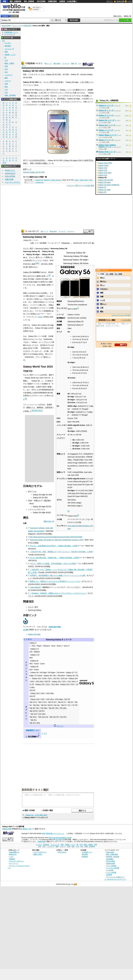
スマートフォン (37, 260)
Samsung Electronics (76, 301)
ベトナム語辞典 (111, 872)
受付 (40, 163)
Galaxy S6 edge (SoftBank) (109, 185)
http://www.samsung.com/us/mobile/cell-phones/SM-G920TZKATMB (56, 537)
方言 (6, 92)
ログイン (110, 1)
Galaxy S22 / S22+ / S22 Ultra (47, 684)
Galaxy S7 (102, 187)
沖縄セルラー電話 (41, 501)
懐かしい (103, 304)
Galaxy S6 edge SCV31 (42, 506)
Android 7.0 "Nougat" (80, 409)
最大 (47, 102)
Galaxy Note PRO (105, 163)
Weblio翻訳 (110, 859)
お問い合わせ (62, 852)
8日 (43, 160)
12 (41, 411)
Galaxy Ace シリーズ (107, 125)
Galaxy (91, 93)
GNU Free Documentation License (60, 838)
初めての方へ (118, 16)
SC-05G (66, 74)
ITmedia (41, 572)
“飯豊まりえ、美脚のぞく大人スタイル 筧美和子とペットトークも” (55, 581)
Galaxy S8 (102, 192)
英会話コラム (10, 170)
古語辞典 (62, 1)
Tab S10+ (33, 717)
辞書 (4, 1)
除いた (87, 102)
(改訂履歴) (59, 840)
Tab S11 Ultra (35, 723)
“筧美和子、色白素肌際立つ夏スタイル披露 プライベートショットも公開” (58, 575)
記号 (4, 163)
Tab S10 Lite (43, 717)
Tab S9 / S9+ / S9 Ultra (58, 708)
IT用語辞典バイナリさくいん (55, 834)
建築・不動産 (9, 63)
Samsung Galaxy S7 (75, 325)
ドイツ (44, 733)
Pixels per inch (86, 493)
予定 (90, 160)
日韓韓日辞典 (52, 1)
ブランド (47, 342)
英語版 (40, 317)
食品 (6, 87)
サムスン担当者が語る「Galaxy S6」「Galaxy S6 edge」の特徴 (54, 558)
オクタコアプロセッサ (75, 96)
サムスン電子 (48, 82)
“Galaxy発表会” (35, 587)
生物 (6, 84)
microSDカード (36, 308)
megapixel (74, 454)
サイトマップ (14, 863)
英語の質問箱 (10, 176)
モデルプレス (87, 581)
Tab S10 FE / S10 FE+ (58, 717)
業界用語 (8, 46)
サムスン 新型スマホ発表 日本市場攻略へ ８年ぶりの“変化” (53, 564)
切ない (103, 278)
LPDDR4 (84, 431)
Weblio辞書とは (14, 852)
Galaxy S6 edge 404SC (42, 512)
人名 (6, 89)
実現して (49, 99)
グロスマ (55, 90)
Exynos (53, 96)
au (32, 503)
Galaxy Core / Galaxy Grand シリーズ (107, 146)
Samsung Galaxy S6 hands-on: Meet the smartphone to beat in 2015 (57, 540)
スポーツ (8, 81)
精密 (102, 293)
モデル (32, 105)
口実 (102, 308)
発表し (26, 163)
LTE (31, 652)
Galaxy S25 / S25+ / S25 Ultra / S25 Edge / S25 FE (50, 699)
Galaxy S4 (34, 661)
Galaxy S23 (37, 354)
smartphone (82, 305)
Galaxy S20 (103, 170)
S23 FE (32, 690)
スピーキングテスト (13, 182)
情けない (103, 281)
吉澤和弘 (28, 393)
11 (38, 411)
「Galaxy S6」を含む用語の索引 (36, 815)
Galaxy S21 (103, 175)
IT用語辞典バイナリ (34, 63)
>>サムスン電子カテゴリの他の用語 (80, 186)
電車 (6, 52)
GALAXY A (47, 180)
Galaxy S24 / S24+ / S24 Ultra (42, 693)
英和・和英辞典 (29, 1)
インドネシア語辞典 (113, 868)
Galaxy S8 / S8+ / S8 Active (54, 676)
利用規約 (12, 859)
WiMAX (37, 652)
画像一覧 (74, 63)
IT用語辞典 (27, 26)
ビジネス (8, 43)
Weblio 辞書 (120, 1)
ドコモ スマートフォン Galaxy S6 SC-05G (45, 74)
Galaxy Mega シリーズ (108, 135)
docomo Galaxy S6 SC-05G (34, 172)
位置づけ (76, 93)
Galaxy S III (35, 655)
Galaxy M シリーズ (106, 110)
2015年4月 (37, 160)
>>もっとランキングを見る (121, 315)
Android (28, 260)
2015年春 (59, 82)
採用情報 (85, 857)
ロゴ (25, 351)
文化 (6, 69)
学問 (6, 66)
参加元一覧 (128, 16)
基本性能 (61, 99)
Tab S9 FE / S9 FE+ (37, 711)
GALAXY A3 (39, 180)
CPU (47, 96)
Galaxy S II (35, 649)
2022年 (43, 345)
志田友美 (49, 407)
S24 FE (32, 696)
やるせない (104, 289)
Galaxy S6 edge (72, 82)
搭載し (88, 96)
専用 (25, 96)
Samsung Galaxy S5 (75, 321)
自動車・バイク (10, 55)
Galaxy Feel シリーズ (107, 152)
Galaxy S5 (27, 272)
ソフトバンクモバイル (36, 509)
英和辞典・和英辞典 (113, 857)
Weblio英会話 (10, 173)
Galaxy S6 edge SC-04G (42, 495)
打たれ (34, 96)
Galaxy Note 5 (84, 180)
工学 (6, 60)
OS (58, 406)
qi (53, 311)
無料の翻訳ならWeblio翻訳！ (37, 8)
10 (35, 411)
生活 (6, 72)
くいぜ (103, 300)
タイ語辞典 (110, 870)
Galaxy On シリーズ (107, 120)
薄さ (42, 99)
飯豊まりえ (31, 407)
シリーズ (71, 90)
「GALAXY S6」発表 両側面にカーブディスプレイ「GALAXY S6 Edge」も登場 (61, 552)
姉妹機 (90, 90)
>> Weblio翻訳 (126, 320)
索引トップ (48, 63)
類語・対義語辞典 (16, 1)
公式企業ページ (87, 852)
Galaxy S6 (27, 240)
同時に (32, 163)
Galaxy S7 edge (104, 190)
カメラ (63, 454)
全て (4, 41)
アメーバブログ (73, 587)
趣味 (6, 78)
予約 (37, 163)
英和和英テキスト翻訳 (35, 790)
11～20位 (110, 274)
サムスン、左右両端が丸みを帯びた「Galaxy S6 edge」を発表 (54, 546)
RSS (75, 884)
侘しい (103, 285)
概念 (102, 311)
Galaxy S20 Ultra (105, 173)
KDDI (35, 393)
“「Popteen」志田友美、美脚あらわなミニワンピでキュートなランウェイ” (58, 593)
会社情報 (85, 854)
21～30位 (119, 274)
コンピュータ (16, 26)
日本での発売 (83, 160)
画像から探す (38, 854)
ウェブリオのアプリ (40, 852)
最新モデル (80, 90)
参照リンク (27, 169)
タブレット (26, 713)
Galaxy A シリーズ (106, 105)
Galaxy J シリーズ (106, 130)
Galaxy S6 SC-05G (40, 498)
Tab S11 (34, 720)
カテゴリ (60, 726)
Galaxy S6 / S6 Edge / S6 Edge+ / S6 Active (47, 672)
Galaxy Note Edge (30, 282)
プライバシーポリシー (16, 861)
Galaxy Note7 (104, 165)
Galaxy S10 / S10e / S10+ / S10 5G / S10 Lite (50, 678)
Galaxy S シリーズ (106, 115)
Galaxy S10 (103, 168)
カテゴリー (71, 231)
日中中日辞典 (41, 1)
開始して (47, 163)
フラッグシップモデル (63, 93)
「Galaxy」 (63, 90)
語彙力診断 (9, 179)
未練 (102, 296)
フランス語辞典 (111, 866)
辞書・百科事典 (10, 95)
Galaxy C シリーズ (106, 140)
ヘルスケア (9, 75)
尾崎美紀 (40, 407)
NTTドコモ (27, 160)
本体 (28, 99)
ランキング (66, 63)
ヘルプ (130, 1)
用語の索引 (57, 63)
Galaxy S (33, 643)
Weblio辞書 (41, 842)
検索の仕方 (13, 854)
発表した (89, 82)
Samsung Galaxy (42, 249)
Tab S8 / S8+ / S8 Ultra (38, 708)
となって (52, 105)
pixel (84, 482)
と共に (83, 82)
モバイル (42, 96)
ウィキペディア (32, 231)
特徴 (53, 102)
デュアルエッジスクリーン (71, 102)
